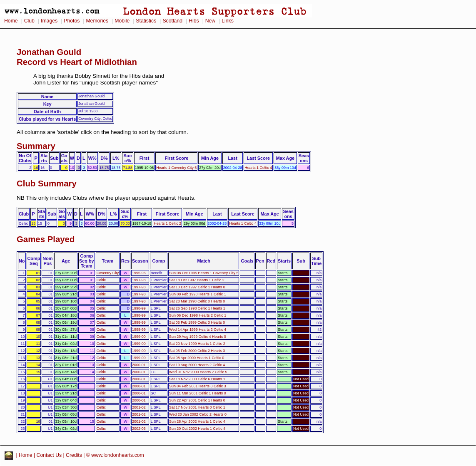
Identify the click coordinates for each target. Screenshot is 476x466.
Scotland (172, 21)
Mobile (122, 21)
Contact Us (49, 455)
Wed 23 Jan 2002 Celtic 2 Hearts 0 (198, 414)
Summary (36, 146)
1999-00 (139, 337)
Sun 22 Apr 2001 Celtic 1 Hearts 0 (197, 400)
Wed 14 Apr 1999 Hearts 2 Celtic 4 (198, 330)
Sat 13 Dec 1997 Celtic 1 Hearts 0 (197, 287)
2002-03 (139, 429)
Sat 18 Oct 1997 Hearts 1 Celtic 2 (197, 280)
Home (11, 21)
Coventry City (108, 273)
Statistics (146, 21)
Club (29, 21)
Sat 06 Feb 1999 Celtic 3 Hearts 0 (197, 322)
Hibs (194, 21)
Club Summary (47, 183)
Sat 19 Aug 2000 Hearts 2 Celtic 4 (197, 365)
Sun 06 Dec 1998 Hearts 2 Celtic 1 (198, 315)
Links (228, 21)
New (210, 21)
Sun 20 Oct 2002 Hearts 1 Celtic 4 (197, 429)
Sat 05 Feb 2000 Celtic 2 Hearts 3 (197, 351)
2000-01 (139, 365)
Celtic (101, 280)
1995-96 (139, 273)
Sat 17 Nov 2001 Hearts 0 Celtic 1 (197, 407)
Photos (72, 21)
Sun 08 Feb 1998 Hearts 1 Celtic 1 (198, 294)
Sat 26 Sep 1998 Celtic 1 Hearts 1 (197, 308)
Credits (74, 455)
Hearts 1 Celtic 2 (167, 223)
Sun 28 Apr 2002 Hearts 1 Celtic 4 (197, 421)
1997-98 (139, 280)
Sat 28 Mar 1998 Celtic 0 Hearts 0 (197, 301)
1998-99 (139, 308)
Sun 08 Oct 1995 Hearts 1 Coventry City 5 (204, 273)
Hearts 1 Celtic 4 (258, 168)
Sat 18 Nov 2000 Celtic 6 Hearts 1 (197, 379)
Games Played (46, 239)
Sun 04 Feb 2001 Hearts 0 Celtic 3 (198, 386)
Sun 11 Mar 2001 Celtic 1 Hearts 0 (198, 393)
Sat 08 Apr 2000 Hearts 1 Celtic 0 (197, 358)
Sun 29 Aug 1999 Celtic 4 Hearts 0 (198, 337)
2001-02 (139, 407)
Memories (97, 21)
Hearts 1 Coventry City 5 (176, 168)
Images (49, 21)
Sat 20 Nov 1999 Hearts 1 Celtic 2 (197, 344)
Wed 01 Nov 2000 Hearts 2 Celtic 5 (198, 372)
